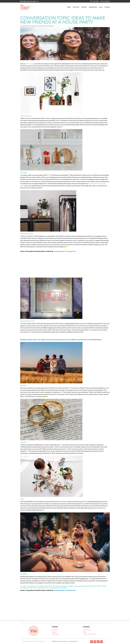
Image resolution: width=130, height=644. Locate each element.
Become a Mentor (95, 1)
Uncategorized (41, 26)
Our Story (76, 7)
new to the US (30, 64)
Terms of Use (33, 641)
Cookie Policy (41, 641)
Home (69, 7)
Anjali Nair (25, 26)
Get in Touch (87, 630)
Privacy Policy (26, 641)
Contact (107, 7)
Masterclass (93, 7)
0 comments (50, 26)
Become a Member (105, 1)
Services (84, 7)
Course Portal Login (89, 634)
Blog (101, 7)
